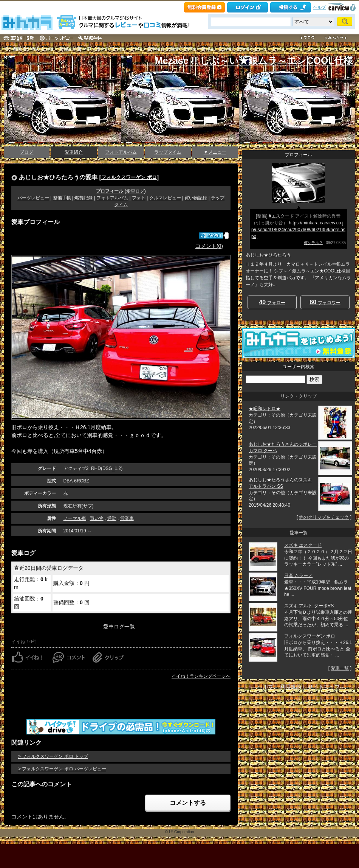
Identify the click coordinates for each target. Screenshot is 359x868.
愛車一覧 (340, 668)
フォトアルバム (121, 152)
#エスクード (281, 216)
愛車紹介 (156, 49)
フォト (139, 198)
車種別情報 (70, 49)
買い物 (97, 518)
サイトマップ (324, 687)
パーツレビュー (33, 198)
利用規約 (291, 687)
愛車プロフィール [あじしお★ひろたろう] (213, 49)
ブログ (26, 152)
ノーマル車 (75, 518)
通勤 (112, 518)
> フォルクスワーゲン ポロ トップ (53, 756)
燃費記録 (84, 198)
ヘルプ (320, 7)
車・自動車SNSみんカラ (29, 49)
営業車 (127, 518)
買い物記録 (196, 198)
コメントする (188, 803)
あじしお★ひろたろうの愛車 (58, 177)
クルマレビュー (165, 198)
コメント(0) (209, 246)
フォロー (272, 302)
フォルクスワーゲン (107, 49)
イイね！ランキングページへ (201, 676)
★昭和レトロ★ (265, 409)
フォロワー (325, 302)
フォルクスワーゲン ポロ (129, 177)
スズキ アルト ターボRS (309, 606)
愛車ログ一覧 (119, 627)
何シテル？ (313, 243)
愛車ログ (135, 191)
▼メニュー (215, 152)
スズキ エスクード (303, 545)
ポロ (138, 49)
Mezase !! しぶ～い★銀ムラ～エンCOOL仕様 (244, 61)
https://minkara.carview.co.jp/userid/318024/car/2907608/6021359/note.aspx (298, 230)
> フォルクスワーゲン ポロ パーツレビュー (62, 769)
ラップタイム (168, 152)
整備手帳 (62, 198)
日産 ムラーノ (298, 576)
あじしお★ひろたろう (268, 255)
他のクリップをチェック (324, 517)
